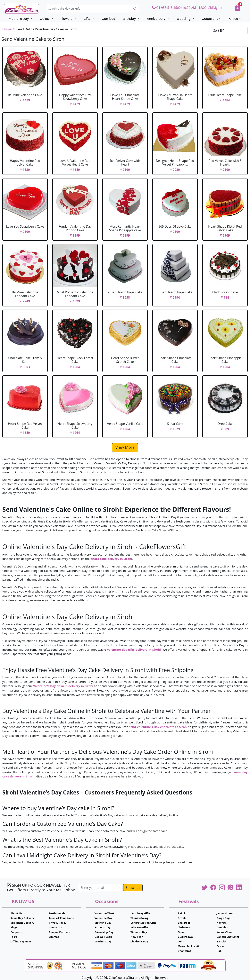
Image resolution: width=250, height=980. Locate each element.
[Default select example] (229, 31)
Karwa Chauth (225, 932)
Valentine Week (104, 913)
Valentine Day (103, 918)
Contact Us (56, 927)
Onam (182, 932)
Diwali (182, 918)
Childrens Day (139, 941)
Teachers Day (103, 941)
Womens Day (139, 932)
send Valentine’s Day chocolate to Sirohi (159, 727)
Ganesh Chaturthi (228, 937)
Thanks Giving (139, 918)
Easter (220, 946)
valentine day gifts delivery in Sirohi (134, 649)
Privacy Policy (58, 923)
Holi (219, 951)
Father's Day (102, 927)
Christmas (184, 927)
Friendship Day (104, 932)
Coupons (16, 932)
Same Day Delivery (22, 918)
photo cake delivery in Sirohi (111, 559)
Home (7, 29)
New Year (137, 937)
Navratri (222, 923)
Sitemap (54, 937)
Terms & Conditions (61, 918)
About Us (16, 913)
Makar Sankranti (188, 946)
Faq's (14, 937)
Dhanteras (184, 951)
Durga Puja (223, 918)
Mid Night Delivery (22, 923)
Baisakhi (222, 941)
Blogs (14, 927)
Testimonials (57, 913)
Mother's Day (103, 923)
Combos (108, 19)
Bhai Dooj (184, 923)
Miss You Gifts (139, 927)
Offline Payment (21, 941)
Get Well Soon (103, 937)
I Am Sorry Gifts (140, 913)
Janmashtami (225, 913)
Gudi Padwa (185, 937)
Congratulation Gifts (143, 923)
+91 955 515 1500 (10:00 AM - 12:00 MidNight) (187, 8)
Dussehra (222, 927)
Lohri (181, 941)
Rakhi (181, 913)
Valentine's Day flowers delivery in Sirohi (63, 686)
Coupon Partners (59, 932)
